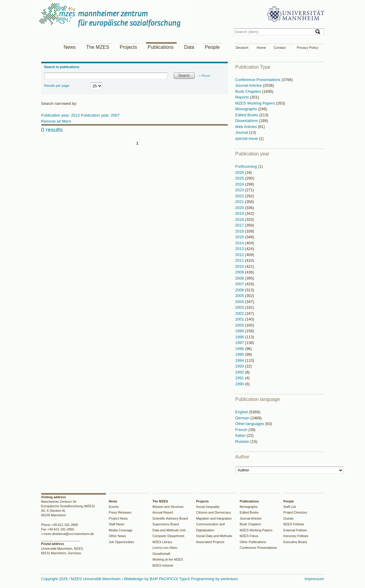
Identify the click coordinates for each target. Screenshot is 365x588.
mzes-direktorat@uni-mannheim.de (69, 534)
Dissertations (247, 121)
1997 (240, 343)
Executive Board (295, 542)
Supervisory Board (166, 524)
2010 (240, 266)
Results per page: (57, 86)
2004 (240, 302)
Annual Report (163, 512)
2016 (240, 231)
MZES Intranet (163, 565)
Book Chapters (249, 91)
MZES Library (162, 542)
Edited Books (247, 115)
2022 (240, 196)
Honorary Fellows (296, 536)
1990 (240, 384)
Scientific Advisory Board (170, 518)
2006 (240, 290)
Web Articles (247, 127)
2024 (240, 184)
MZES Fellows (294, 524)
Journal (242, 132)
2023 (240, 190)
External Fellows (295, 530)
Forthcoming (247, 166)
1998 (240, 337)
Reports (243, 97)
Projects (128, 47)
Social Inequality (208, 507)
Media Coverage (121, 530)
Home (261, 48)
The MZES (97, 47)
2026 (240, 172)
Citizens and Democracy (214, 512)
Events (114, 507)
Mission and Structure (168, 507)
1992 (240, 372)
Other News (118, 536)
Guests (289, 518)
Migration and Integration (214, 518)
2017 (240, 225)
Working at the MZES (168, 559)
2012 (240, 255)
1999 (240, 331)
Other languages (250, 424)
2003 (240, 307)
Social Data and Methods (214, 536)
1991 (240, 378)
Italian (241, 435)
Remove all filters (56, 121)
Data (189, 47)
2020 (240, 208)
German (243, 418)
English (242, 412)
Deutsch (242, 48)
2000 (240, 325)
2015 (240, 237)
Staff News (117, 524)
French (242, 430)
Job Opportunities (122, 542)
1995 (240, 354)
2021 (240, 202)
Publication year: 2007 (100, 115)
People (212, 47)
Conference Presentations (258, 80)
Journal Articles (249, 85)
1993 (240, 366)
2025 (240, 178)
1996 (240, 349)
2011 (240, 260)
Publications (160, 47)
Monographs (247, 109)
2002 (240, 313)
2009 (240, 272)
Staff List (290, 507)
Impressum (314, 579)
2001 (240, 319)
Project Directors (295, 512)
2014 (240, 243)
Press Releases (120, 512)
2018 (240, 219)
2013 (240, 249)
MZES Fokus (249, 536)
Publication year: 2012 (61, 115)
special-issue (247, 138)
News (70, 47)
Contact (280, 48)
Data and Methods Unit (169, 530)
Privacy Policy (308, 48)
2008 (240, 278)
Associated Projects (210, 542)
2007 (240, 284)
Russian (243, 441)
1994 (240, 360)
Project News (118, 518)
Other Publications (253, 542)
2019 (240, 213)
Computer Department (169, 536)
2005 (240, 296)
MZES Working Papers (256, 103)
